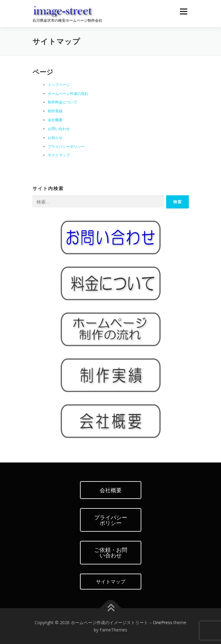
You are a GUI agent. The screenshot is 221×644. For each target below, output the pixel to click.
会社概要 (55, 120)
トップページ (59, 85)
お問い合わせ (59, 129)
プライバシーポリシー (66, 146)
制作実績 (55, 111)
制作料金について (63, 102)
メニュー (183, 11)
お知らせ (55, 138)
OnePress (163, 622)
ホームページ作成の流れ (68, 94)
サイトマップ (59, 155)
